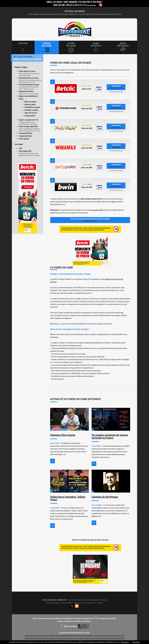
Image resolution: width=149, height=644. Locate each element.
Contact (100, 603)
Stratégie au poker (31, 110)
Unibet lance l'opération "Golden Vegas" (68, 498)
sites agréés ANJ (97, 210)
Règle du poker (30, 104)
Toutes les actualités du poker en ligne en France (90, 540)
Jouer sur (116, 87)
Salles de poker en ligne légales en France (90, 220)
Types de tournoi (31, 113)
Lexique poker (30, 116)
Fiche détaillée (116, 92)
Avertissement (67, 603)
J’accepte (136, 642)
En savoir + (125, 642)
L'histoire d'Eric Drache (63, 435)
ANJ (114, 202)
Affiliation (77, 603)
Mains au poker (30, 102)
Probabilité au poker (32, 107)
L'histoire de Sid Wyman (105, 497)
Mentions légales (53, 603)
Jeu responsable (89, 603)
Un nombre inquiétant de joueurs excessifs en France (110, 436)
